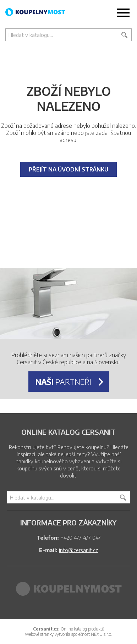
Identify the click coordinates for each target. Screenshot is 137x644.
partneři (63, 382)
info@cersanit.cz (78, 550)
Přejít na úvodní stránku (68, 169)
